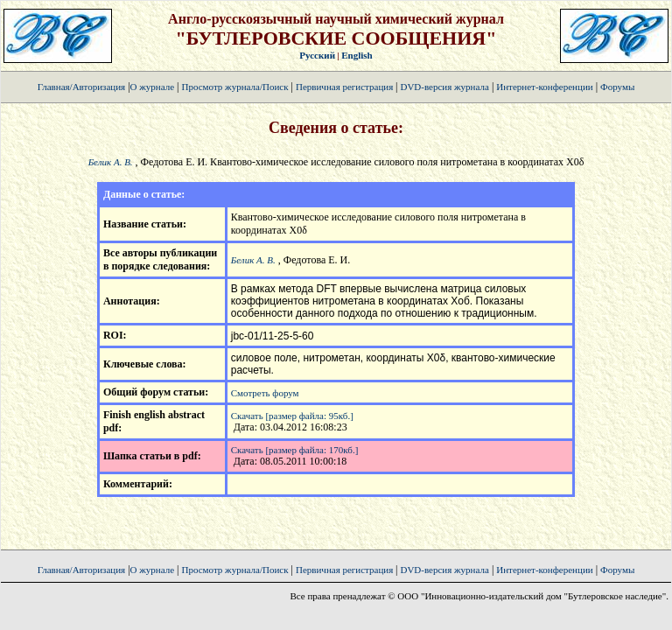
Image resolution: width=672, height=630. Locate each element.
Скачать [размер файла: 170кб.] (295, 450)
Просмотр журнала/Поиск (234, 87)
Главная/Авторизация (81, 87)
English (357, 55)
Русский (317, 55)
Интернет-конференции (544, 87)
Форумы (617, 87)
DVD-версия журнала (444, 87)
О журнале (153, 87)
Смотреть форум (265, 393)
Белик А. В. (111, 162)
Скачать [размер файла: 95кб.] (292, 416)
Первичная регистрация (346, 87)
